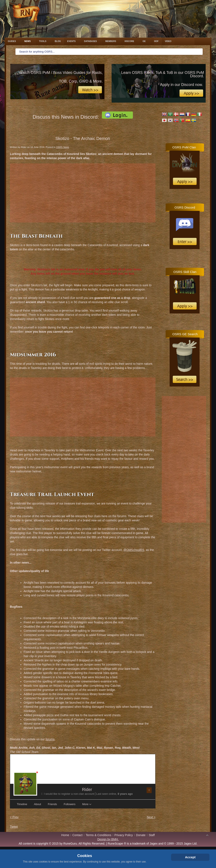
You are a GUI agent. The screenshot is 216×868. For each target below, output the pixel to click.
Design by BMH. (108, 839)
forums (50, 739)
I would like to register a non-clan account (68, 794)
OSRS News (63, 147)
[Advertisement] (83, 193)
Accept (190, 857)
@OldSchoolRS (134, 550)
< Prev (14, 817)
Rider (87, 789)
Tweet (14, 827)
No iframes (184, 166)
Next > (151, 817)
